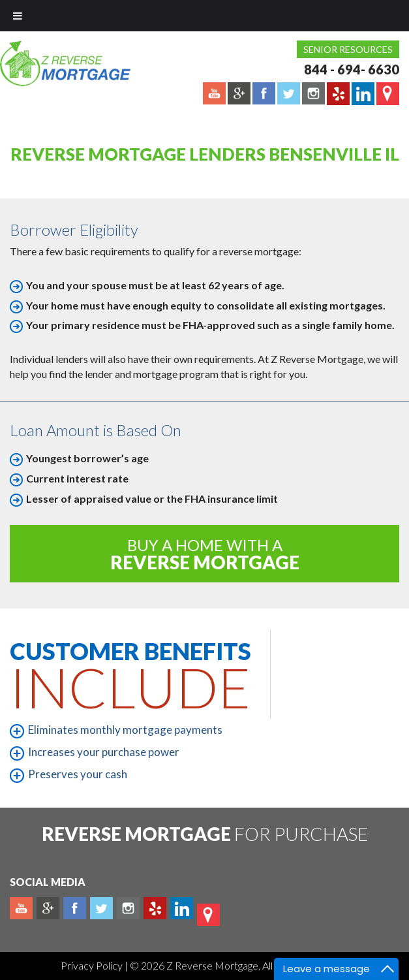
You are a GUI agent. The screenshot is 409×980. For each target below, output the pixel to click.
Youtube (21, 908)
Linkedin (182, 908)
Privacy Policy (93, 965)
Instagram (128, 908)
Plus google (48, 908)
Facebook (75, 908)
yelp (155, 908)
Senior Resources (348, 49)
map (208, 915)
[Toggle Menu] (18, 16)
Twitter (101, 908)
